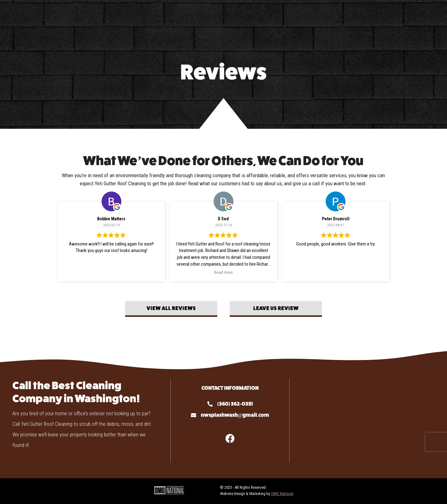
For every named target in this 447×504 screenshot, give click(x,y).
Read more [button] (223, 272)
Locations (387, 16)
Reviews (312, 16)
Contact (345, 16)
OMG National (282, 494)
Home (47, 16)
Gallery (279, 16)
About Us (77, 16)
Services (118, 16)
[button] (171, 309)
